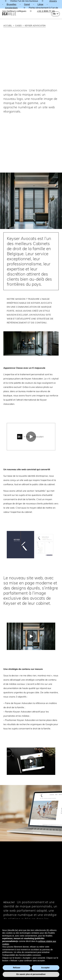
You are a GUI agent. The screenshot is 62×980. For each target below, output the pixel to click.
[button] (55, 14)
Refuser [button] (17, 968)
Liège (40, 4)
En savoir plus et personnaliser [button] (31, 974)
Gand (27, 4)
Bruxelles (11, 4)
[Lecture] (31, 437)
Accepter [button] (45, 968)
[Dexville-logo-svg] (9, 14)
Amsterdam (11, 8)
